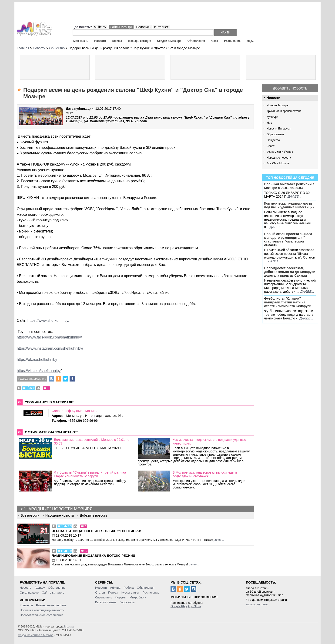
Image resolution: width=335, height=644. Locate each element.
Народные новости (279, 158)
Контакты (26, 605)
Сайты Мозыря (121, 27)
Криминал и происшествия (284, 111)
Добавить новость (290, 88)
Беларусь (143, 27)
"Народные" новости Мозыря (58, 509)
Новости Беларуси (279, 129)
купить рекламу (257, 604)
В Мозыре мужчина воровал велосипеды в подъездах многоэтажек (205, 474)
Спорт (271, 146)
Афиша (117, 41)
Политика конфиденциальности (42, 610)
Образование (275, 134)
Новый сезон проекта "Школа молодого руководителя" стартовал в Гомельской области (288, 239)
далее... (294, 196)
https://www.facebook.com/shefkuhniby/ (49, 337)
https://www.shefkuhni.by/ (49, 320)
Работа (129, 588)
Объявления (196, 41)
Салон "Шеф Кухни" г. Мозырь (74, 411)
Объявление (57, 588)
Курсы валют (131, 593)
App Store (194, 606)
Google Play (179, 606)
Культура (272, 117)
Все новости (30, 515)
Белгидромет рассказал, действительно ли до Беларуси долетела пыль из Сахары (290, 272)
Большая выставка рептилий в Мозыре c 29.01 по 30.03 (289, 186)
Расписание (232, 41)
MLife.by (100, 27)
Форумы (121, 597)
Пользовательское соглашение (42, 615)
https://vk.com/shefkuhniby (39, 371)
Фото (214, 41)
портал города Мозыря (34, 33)
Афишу (40, 588)
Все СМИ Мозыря (278, 163)
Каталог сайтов (106, 602)
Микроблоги (138, 597)
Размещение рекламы (52, 605)
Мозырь (69, 627)
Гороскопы (127, 602)
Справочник (104, 597)
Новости (100, 41)
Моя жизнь (81, 41)
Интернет (161, 27)
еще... (250, 41)
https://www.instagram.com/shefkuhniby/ (50, 348)
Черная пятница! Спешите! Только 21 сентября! (96, 531)
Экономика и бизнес (280, 152)
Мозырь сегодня (140, 41)
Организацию (29, 593)
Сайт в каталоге (53, 593)
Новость (26, 588)
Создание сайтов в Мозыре (36, 635)
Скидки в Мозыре (169, 41)
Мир (269, 123)
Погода (113, 593)
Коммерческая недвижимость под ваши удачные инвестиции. (290, 205)
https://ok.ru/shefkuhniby (37, 360)
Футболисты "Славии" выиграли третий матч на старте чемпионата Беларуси (288, 302)
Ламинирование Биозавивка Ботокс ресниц (93, 556)
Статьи (100, 593)
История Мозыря (278, 105)
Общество (273, 140)
